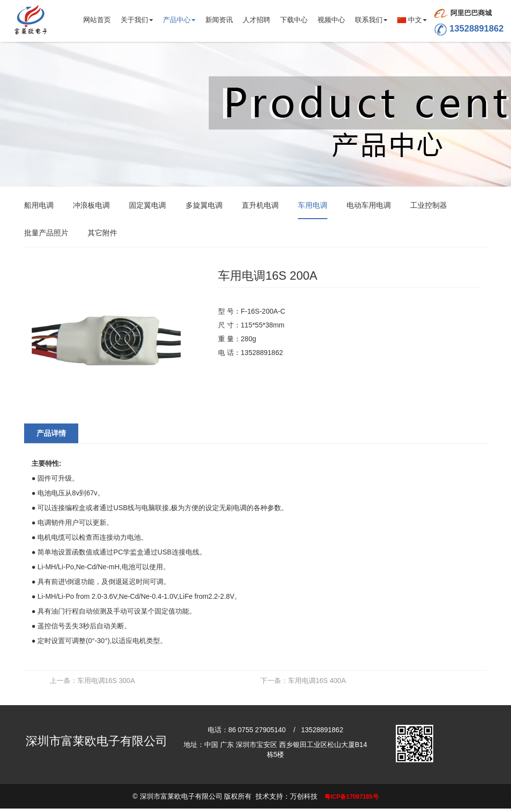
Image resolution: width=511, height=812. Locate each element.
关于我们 (137, 20)
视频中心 (331, 20)
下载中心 (294, 20)
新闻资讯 (219, 20)
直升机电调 (260, 206)
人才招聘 (256, 20)
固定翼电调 (147, 206)
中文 (412, 20)
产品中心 (179, 20)
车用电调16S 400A (303, 681)
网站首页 (97, 20)
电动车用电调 (369, 206)
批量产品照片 (46, 233)
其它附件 (102, 233)
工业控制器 (429, 206)
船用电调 (39, 206)
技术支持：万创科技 (287, 797)
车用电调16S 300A (93, 681)
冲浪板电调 (91, 206)
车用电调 (313, 206)
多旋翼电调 (204, 206)
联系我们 (371, 20)
